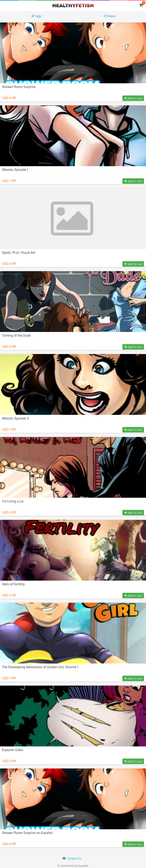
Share (109, 16)
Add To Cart (133, 98)
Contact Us (72, 858)
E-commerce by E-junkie (73, 866)
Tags (37, 16)
